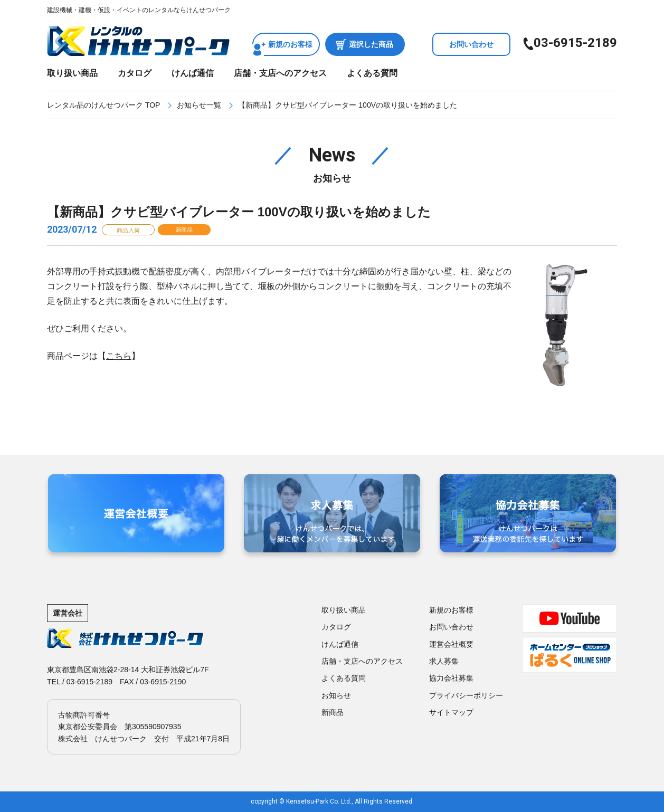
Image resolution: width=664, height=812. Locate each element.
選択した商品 (371, 44)
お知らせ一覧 (199, 105)
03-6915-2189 (575, 43)
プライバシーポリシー (466, 695)
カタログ (135, 73)
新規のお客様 (290, 44)
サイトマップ (451, 712)
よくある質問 (372, 73)
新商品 (333, 712)
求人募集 (444, 661)
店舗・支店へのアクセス (280, 73)
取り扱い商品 (72, 73)
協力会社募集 (451, 678)
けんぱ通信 (193, 73)
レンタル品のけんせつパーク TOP (103, 105)
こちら (119, 356)
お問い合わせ (471, 44)
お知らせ (336, 695)
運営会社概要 (451, 644)
